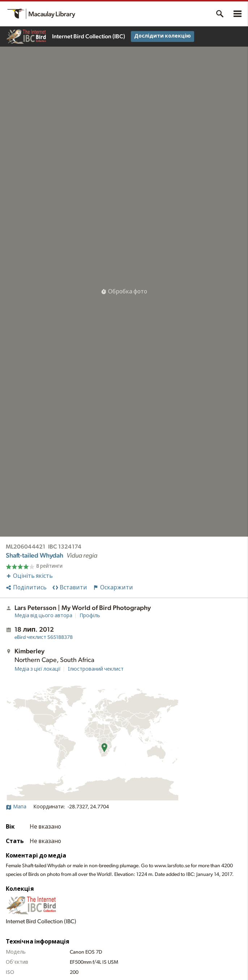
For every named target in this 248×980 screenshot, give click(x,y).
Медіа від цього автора (43, 616)
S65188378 (44, 637)
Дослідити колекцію (163, 36)
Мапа (16, 807)
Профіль (90, 616)
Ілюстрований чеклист (96, 669)
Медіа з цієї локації (38, 669)
